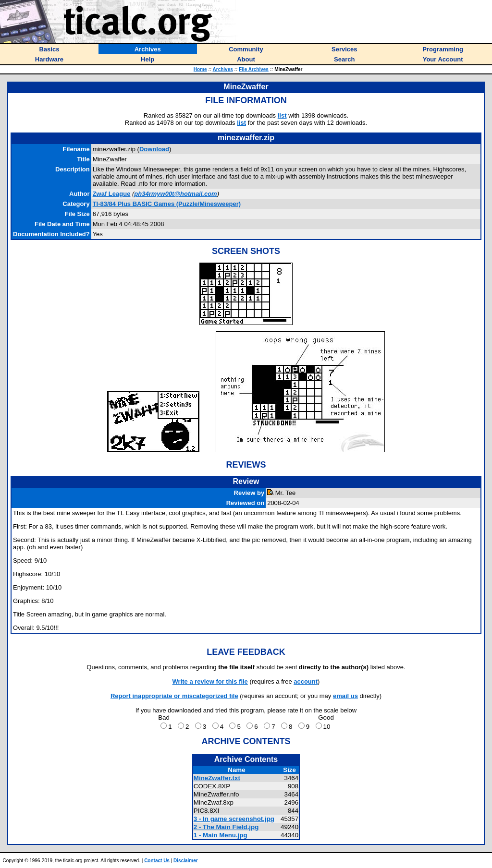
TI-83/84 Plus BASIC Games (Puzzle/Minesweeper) (167, 204)
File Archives (254, 69)
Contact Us (157, 861)
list (282, 115)
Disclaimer (186, 861)
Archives (223, 69)
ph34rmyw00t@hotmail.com (175, 194)
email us (345, 696)
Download (154, 149)
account (306, 681)
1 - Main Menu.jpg (221, 835)
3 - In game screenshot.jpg (234, 819)
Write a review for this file (210, 681)
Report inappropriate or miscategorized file (174, 696)
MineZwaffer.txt (217, 778)
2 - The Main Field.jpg (226, 827)
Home (200, 69)
